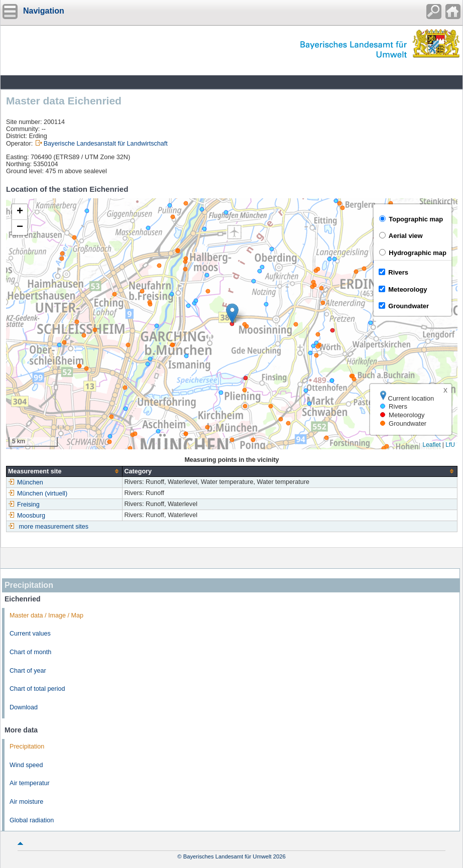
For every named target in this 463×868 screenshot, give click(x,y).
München (26, 482)
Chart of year (28, 671)
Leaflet (431, 445)
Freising (24, 505)
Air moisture (26, 802)
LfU (450, 445)
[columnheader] (65, 471)
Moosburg (27, 516)
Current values (30, 634)
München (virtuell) (38, 493)
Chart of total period (37, 689)
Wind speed (26, 765)
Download (24, 707)
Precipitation (27, 747)
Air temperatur (30, 783)
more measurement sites (54, 527)
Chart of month (30, 652)
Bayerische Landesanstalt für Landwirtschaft (106, 144)
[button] (232, 314)
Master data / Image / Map (46, 615)
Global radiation (32, 820)
